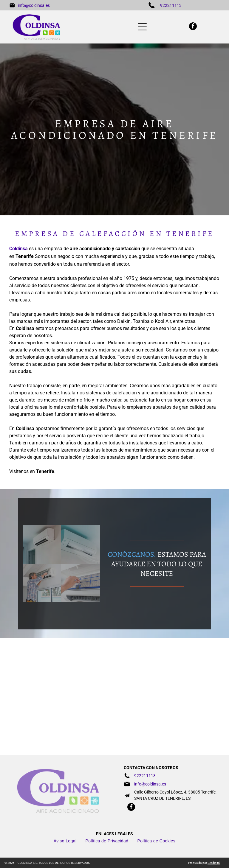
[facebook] (193, 27)
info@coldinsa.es (34, 5)
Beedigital (214, 863)
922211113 (171, 5)
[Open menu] (142, 27)
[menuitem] (65, 841)
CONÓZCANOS (131, 554)
